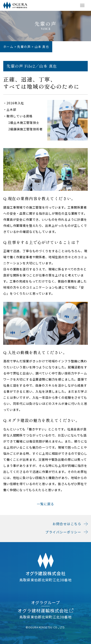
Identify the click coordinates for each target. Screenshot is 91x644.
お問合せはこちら (67, 524)
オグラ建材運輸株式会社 (45, 610)
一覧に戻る (45, 504)
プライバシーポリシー (63, 532)
